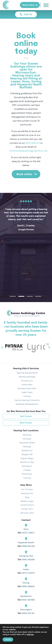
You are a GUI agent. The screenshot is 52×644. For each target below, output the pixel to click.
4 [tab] (42, 296)
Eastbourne (27, 451)
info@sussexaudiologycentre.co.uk (28, 151)
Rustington (27, 466)
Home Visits (27, 385)
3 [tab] (33, 296)
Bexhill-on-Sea (27, 462)
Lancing (27, 478)
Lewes (26, 569)
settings (30, 635)
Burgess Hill (27, 455)
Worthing (27, 435)
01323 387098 (28, 600)
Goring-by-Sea (26, 556)
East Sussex (26, 416)
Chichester (27, 474)
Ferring (26, 583)
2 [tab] (25, 296)
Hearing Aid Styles (27, 377)
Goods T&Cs (27, 509)
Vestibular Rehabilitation (27, 404)
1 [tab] (16, 296)
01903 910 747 (28, 613)
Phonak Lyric (27, 381)
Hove (26, 529)
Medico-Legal (27, 501)
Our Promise (27, 490)
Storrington (26, 610)
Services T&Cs (27, 513)
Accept (8, 640)
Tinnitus (27, 396)
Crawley (27, 470)
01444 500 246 (28, 546)
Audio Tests (27, 392)
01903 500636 (28, 587)
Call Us (26, 14)
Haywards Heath (27, 443)
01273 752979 (28, 573)
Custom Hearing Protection (27, 400)
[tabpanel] (26, 216)
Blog (27, 497)
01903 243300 (28, 560)
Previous (9, 347)
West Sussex (26, 423)
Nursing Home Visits (27, 389)
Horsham (27, 439)
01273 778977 (28, 533)
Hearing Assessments (27, 373)
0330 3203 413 (33, 143)
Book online (30, 5)
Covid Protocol (27, 505)
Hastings (27, 447)
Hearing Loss (27, 493)
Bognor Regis (27, 458)
